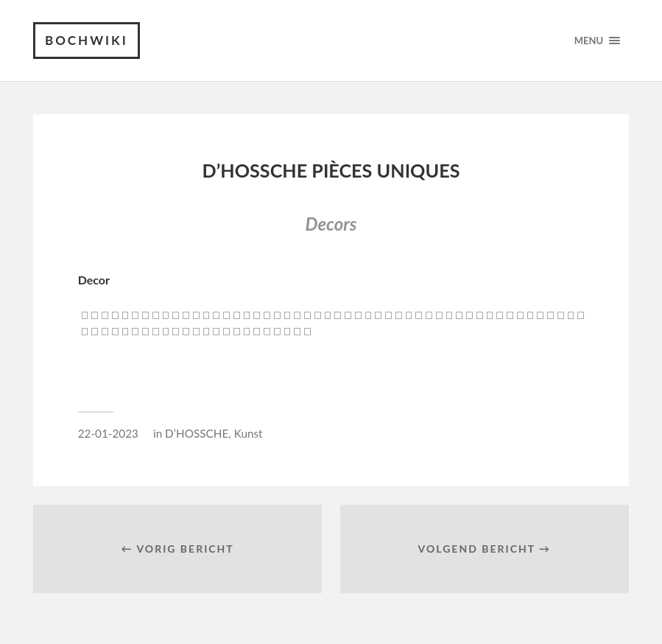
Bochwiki (87, 40)
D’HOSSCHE (197, 433)
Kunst (249, 433)
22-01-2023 (108, 433)
